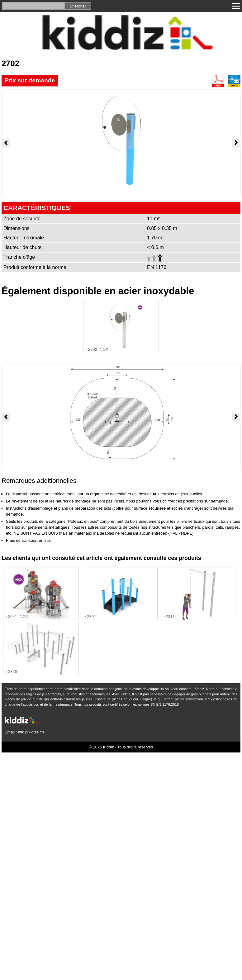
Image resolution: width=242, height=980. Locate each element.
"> (121, 327)
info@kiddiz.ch (31, 732)
